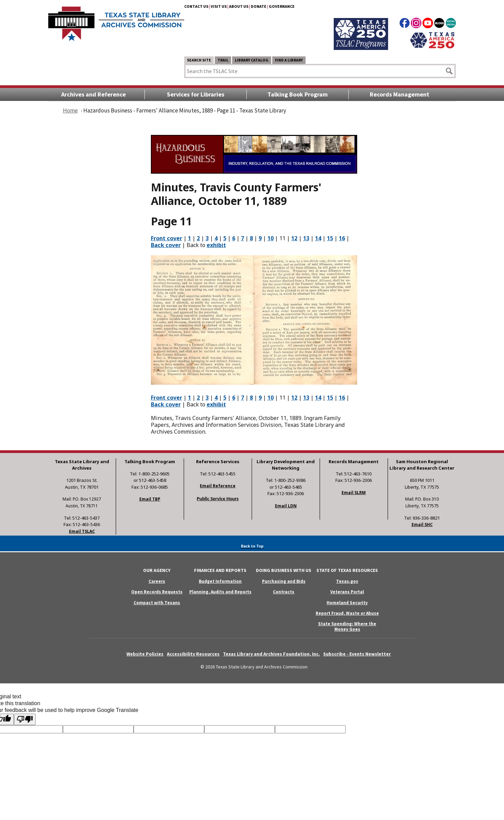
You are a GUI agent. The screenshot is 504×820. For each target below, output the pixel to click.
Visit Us (219, 6)
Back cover (166, 245)
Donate (259, 6)
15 (330, 238)
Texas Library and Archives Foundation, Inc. (271, 654)
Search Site (199, 60)
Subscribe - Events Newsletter (357, 654)
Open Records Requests (157, 592)
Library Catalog (252, 60)
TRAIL (223, 60)
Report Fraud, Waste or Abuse (347, 613)
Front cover (167, 238)
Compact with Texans (157, 603)
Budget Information (220, 581)
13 (306, 238)
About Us (239, 6)
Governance (282, 6)
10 (271, 238)
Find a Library (289, 60)
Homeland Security (347, 603)
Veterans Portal (347, 592)
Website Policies (145, 654)
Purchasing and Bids (284, 581)
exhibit (216, 245)
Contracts (284, 592)
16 (342, 238)
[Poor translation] (25, 719)
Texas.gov (347, 581)
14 (318, 238)
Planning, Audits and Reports (220, 592)
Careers (157, 581)
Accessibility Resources (193, 654)
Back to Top (252, 546)
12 (294, 238)
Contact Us (196, 6)
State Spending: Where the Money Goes (347, 626)
